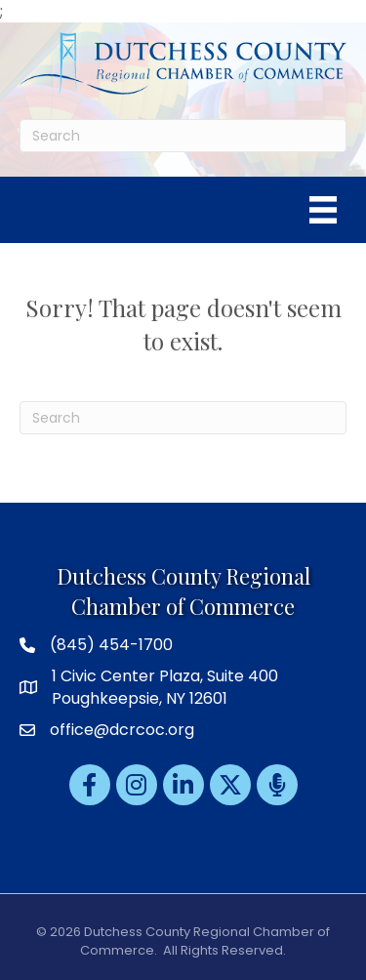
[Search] (183, 136)
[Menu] (323, 210)
